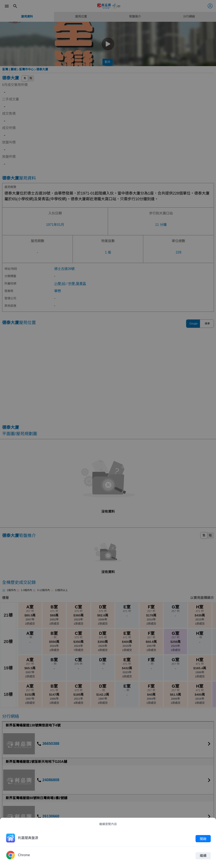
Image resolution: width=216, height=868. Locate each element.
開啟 (203, 839)
